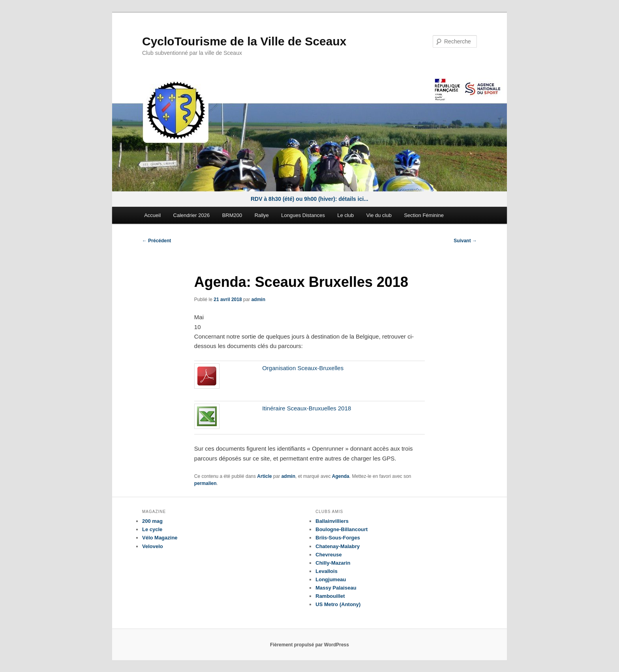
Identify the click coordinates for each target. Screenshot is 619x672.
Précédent (157, 241)
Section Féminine (424, 215)
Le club (345, 215)
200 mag (152, 521)
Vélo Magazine (160, 538)
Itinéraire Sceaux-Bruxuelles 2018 (307, 408)
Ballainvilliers (332, 521)
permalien (205, 483)
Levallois (326, 571)
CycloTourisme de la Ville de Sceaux (244, 41)
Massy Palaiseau (336, 588)
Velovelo (153, 546)
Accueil (152, 215)
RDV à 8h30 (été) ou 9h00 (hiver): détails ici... (309, 199)
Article (264, 476)
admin (258, 299)
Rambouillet (330, 596)
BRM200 (232, 215)
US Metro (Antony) (338, 604)
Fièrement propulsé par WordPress (309, 645)
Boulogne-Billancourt (341, 529)
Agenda (341, 476)
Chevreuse (328, 555)
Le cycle (152, 529)
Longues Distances (303, 215)
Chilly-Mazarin (333, 563)
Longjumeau (331, 579)
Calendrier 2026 (192, 215)
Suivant (465, 241)
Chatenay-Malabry (338, 546)
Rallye (262, 215)
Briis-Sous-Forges (338, 538)
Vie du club (379, 215)
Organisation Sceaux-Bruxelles (303, 368)
